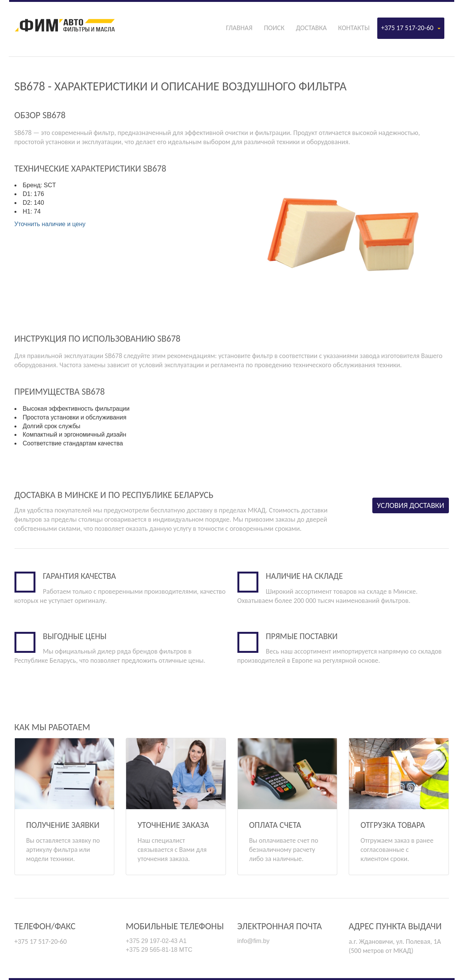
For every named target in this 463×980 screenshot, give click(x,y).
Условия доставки (411, 505)
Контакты (354, 28)
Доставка (311, 28)
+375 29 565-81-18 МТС (159, 950)
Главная (239, 28)
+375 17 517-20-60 (411, 28)
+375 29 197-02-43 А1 (156, 941)
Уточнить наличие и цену (50, 224)
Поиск (274, 28)
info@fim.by (254, 941)
